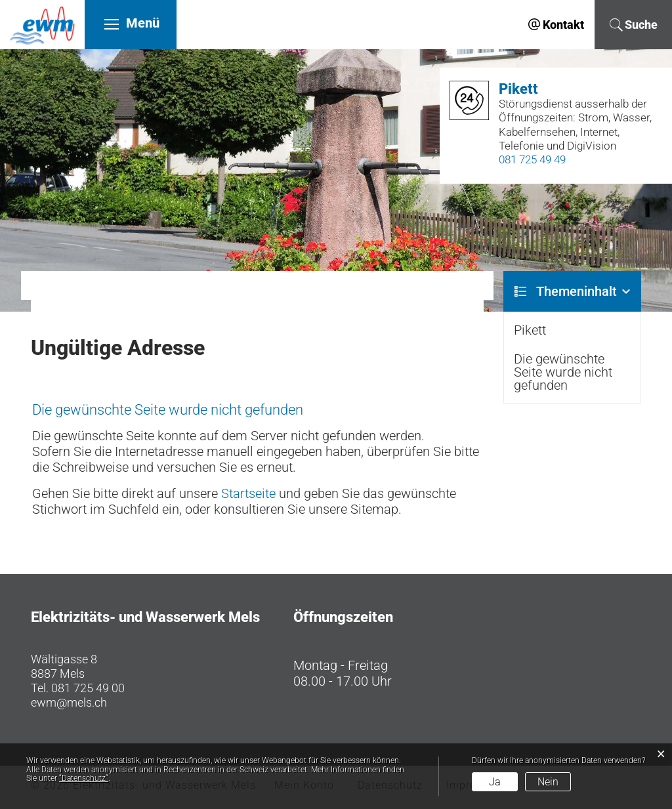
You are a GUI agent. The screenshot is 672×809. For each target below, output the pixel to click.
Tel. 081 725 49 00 (78, 688)
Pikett (530, 330)
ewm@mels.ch (69, 702)
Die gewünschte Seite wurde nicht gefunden (563, 372)
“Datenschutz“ (84, 778)
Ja (495, 782)
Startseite (248, 493)
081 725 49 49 (532, 159)
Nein (548, 782)
